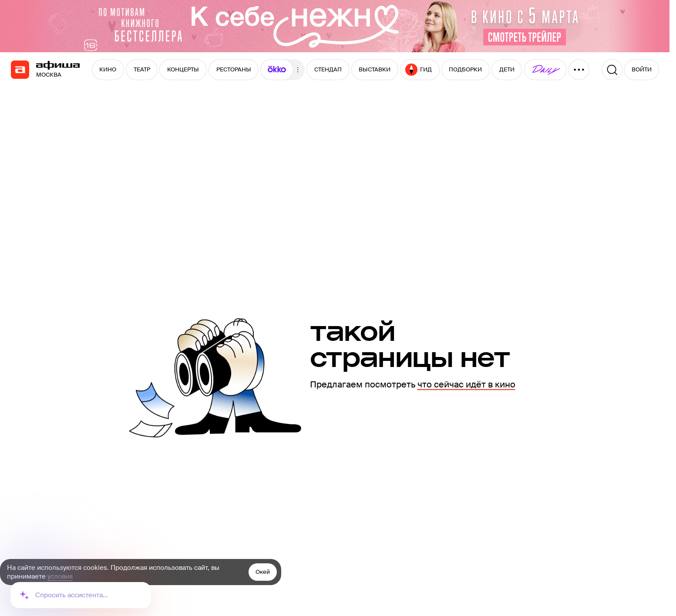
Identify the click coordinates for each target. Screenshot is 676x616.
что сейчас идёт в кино (466, 384)
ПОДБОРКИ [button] (465, 69)
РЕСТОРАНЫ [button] (234, 69)
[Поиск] (612, 70)
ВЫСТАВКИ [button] (375, 69)
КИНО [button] (108, 69)
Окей (263, 572)
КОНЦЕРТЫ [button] (183, 69)
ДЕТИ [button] (507, 69)
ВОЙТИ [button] (642, 69)
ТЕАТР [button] (142, 69)
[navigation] (20, 70)
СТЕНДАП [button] (328, 69)
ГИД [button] (419, 70)
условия (60, 576)
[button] (277, 70)
